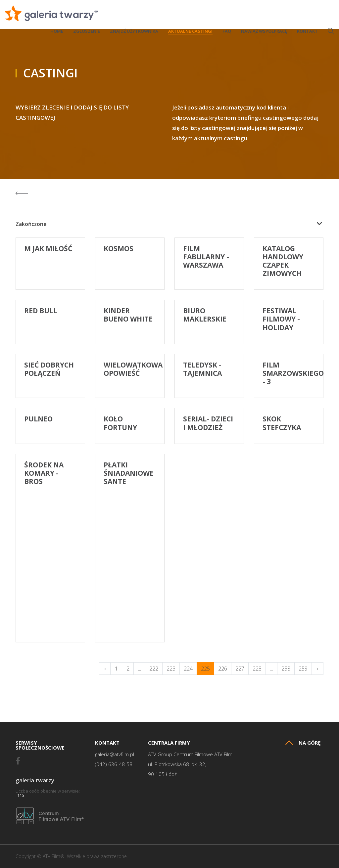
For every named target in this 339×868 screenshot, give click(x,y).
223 (171, 669)
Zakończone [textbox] (31, 224)
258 (286, 669)
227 (240, 669)
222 (154, 669)
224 (188, 669)
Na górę (303, 743)
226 (223, 669)
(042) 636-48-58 (114, 764)
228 (257, 669)
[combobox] (169, 224)
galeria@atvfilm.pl (115, 754)
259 (303, 669)
